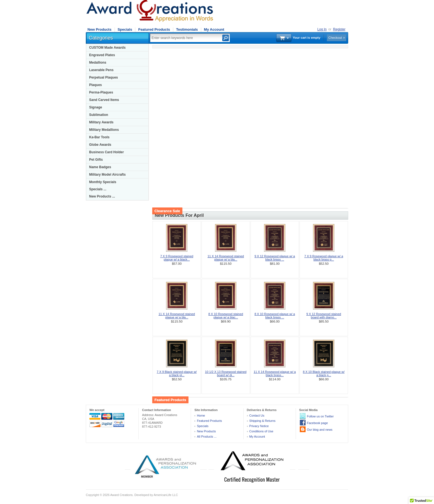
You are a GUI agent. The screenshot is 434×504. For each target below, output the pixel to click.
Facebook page (317, 423)
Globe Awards (100, 145)
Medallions (98, 63)
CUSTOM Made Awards (107, 48)
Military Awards (101, 122)
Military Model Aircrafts (107, 175)
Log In (322, 29)
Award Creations (121, 495)
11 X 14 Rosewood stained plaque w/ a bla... (226, 258)
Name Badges (100, 167)
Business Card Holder (106, 152)
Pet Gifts (96, 160)
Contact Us (257, 415)
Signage (96, 107)
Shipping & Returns (263, 421)
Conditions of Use (261, 431)
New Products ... (102, 196)
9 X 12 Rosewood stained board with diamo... (324, 316)
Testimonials (187, 29)
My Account (214, 29)
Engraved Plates (102, 55)
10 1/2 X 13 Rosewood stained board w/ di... (226, 373)
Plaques (95, 85)
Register (339, 29)
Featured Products (154, 29)
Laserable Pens (101, 70)
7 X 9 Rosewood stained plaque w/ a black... (177, 258)
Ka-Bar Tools (99, 137)
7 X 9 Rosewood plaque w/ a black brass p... (324, 258)
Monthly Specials (103, 182)
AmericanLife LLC (166, 495)
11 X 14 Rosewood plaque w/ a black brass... (275, 373)
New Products (100, 29)
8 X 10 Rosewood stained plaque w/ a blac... (226, 316)
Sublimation (99, 115)
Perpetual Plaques (104, 77)
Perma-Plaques (101, 92)
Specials (125, 29)
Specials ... (98, 189)
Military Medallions (104, 130)
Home (201, 415)
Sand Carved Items (104, 100)
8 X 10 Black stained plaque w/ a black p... (324, 373)
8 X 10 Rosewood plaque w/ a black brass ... (275, 316)
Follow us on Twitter (320, 416)
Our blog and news (320, 430)
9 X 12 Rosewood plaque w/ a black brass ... (275, 258)
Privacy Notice (259, 426)
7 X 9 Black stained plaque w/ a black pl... (177, 373)
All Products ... (207, 437)
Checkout (335, 38)
